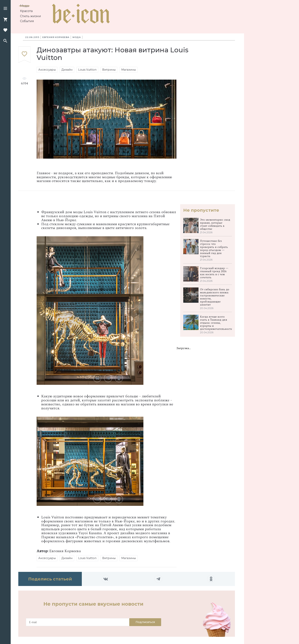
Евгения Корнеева (56, 37)
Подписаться (145, 622)
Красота (26, 11)
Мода (24, 6)
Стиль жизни (31, 16)
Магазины (129, 70)
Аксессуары (47, 70)
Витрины (109, 70)
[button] (5, 9)
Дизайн (67, 70)
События (27, 21)
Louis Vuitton (87, 70)
